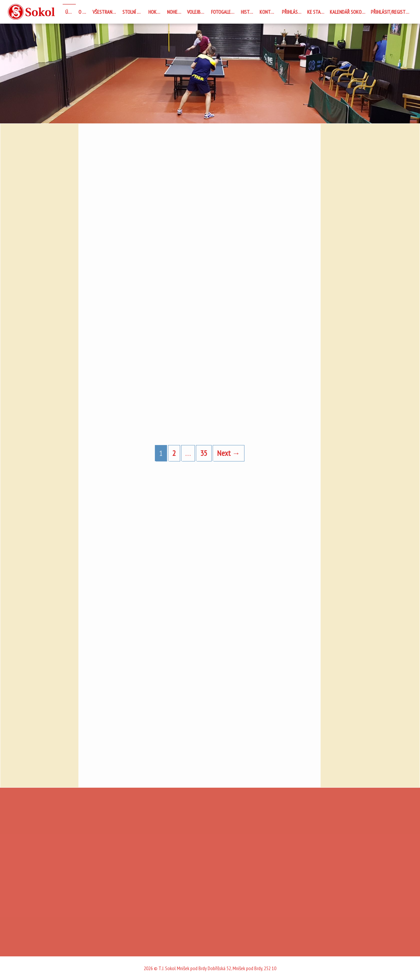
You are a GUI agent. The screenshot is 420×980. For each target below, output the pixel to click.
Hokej (154, 12)
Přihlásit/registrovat (391, 12)
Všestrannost (106, 12)
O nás (84, 12)
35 (204, 453)
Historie (249, 12)
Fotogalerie (224, 12)
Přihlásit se (293, 12)
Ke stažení (317, 12)
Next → (229, 453)
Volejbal (196, 12)
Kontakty (269, 12)
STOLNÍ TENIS (134, 12)
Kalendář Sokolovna (349, 12)
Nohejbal (176, 12)
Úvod (71, 12)
